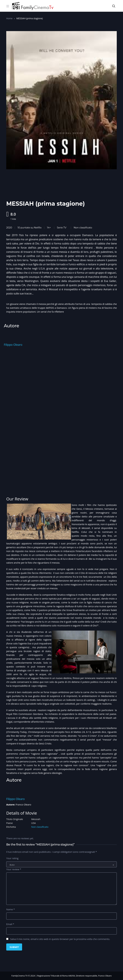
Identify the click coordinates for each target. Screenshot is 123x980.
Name (10, 909)
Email (10, 924)
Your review (14, 869)
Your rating (12, 858)
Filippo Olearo (13, 345)
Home (9, 18)
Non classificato (83, 228)
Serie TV (62, 228)
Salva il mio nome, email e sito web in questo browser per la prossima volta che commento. (60, 939)
